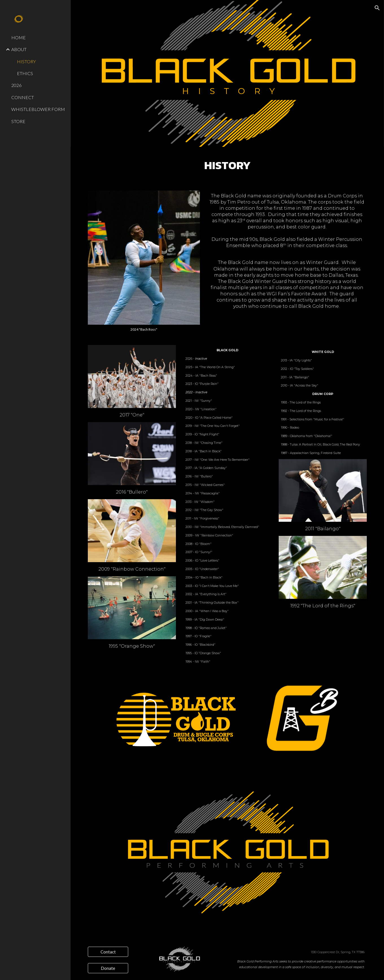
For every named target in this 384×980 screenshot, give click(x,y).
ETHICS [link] (25, 73)
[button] (377, 8)
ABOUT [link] (19, 49)
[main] (227, 165)
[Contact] (108, 952)
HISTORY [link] (26, 61)
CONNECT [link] (23, 97)
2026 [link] (16, 85)
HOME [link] (18, 37)
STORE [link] (18, 121)
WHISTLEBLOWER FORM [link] (38, 109)
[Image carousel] (144, 261)
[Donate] (108, 968)
